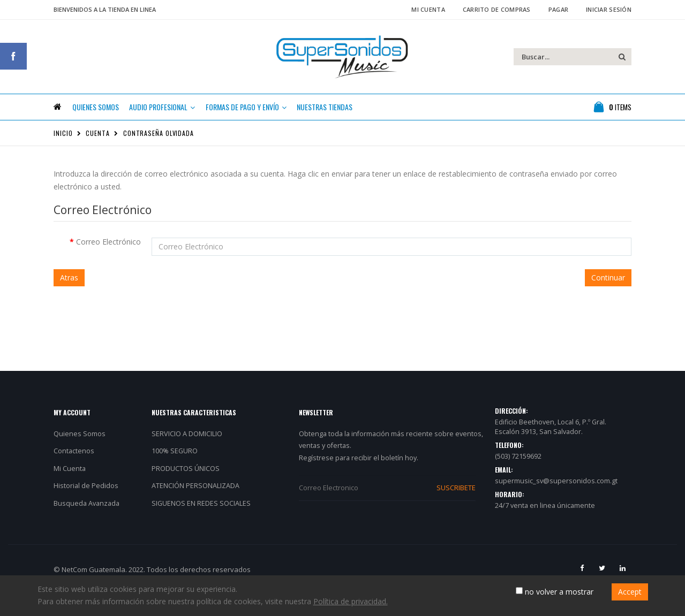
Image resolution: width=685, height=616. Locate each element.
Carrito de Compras (497, 9)
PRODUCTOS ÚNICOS (186, 485)
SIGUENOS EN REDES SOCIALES (201, 520)
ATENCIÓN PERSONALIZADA (195, 503)
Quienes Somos (80, 450)
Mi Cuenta (428, 9)
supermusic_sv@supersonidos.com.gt (556, 497)
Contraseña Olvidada (159, 150)
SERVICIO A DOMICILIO (187, 450)
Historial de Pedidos (86, 503)
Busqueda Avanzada (86, 520)
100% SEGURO (175, 467)
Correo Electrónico (108, 258)
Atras (69, 294)
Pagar (558, 9)
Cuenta (97, 150)
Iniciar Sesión (609, 9)
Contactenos (74, 467)
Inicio (63, 150)
